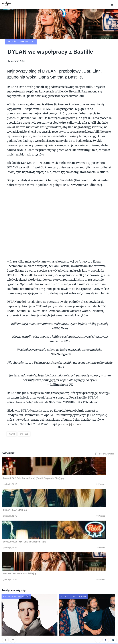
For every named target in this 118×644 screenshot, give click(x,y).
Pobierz (32, 464)
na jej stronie (74, 404)
